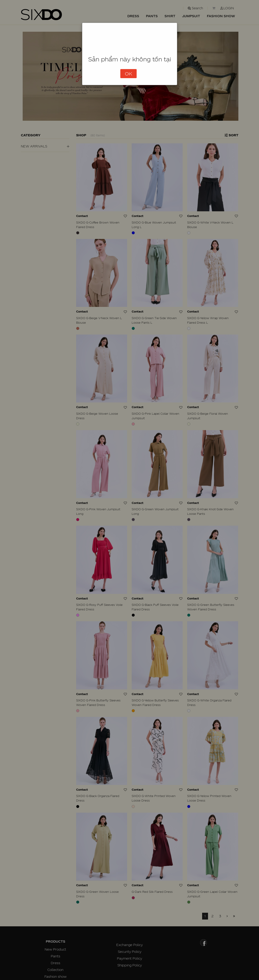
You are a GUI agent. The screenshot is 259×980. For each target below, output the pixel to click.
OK (128, 74)
